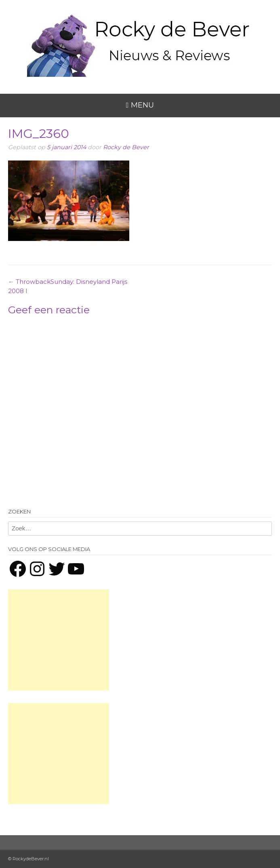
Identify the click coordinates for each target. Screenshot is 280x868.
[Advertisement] (59, 640)
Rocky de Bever (126, 147)
